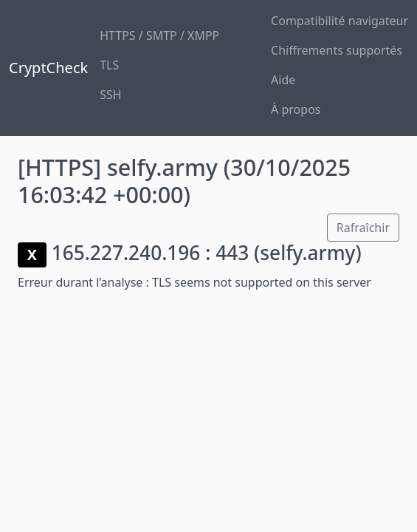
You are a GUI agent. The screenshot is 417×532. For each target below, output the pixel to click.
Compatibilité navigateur (340, 21)
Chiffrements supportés (337, 50)
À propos (296, 109)
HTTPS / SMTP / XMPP (159, 35)
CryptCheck (48, 68)
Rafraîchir (363, 228)
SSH (110, 95)
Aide (283, 80)
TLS (109, 65)
